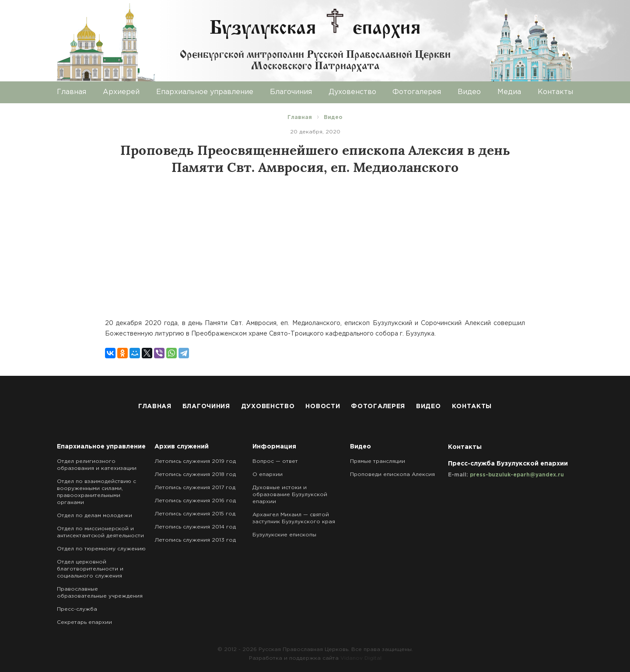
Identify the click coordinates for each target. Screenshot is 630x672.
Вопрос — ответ (275, 461)
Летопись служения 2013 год (195, 540)
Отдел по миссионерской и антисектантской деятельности (100, 532)
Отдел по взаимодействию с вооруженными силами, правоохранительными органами (96, 492)
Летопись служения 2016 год (195, 501)
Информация (274, 447)
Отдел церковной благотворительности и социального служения (90, 569)
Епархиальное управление (205, 92)
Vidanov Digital (361, 658)
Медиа (509, 92)
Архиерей (121, 92)
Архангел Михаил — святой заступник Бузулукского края (294, 518)
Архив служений (182, 447)
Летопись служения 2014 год (195, 527)
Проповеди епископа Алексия (392, 474)
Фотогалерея (417, 92)
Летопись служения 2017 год (195, 488)
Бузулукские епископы (284, 535)
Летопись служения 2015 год (195, 514)
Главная (72, 92)
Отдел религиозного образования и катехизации (97, 465)
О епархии (268, 474)
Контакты (555, 92)
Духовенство (352, 92)
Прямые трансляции (378, 461)
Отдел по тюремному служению (101, 549)
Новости (323, 406)
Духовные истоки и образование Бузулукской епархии (290, 495)
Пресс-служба (77, 609)
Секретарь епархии (84, 622)
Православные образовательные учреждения (100, 593)
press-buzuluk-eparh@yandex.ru (517, 475)
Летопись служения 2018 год (195, 474)
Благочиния (291, 92)
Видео (469, 92)
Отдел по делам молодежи (94, 516)
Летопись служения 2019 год (195, 461)
